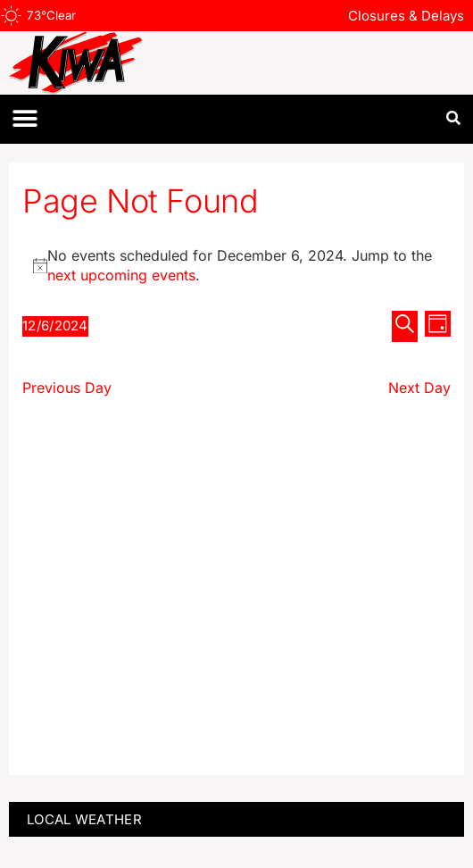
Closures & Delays (406, 16)
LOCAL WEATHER (84, 819)
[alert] (236, 266)
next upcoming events (121, 275)
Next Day (419, 388)
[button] (25, 119)
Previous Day (67, 388)
